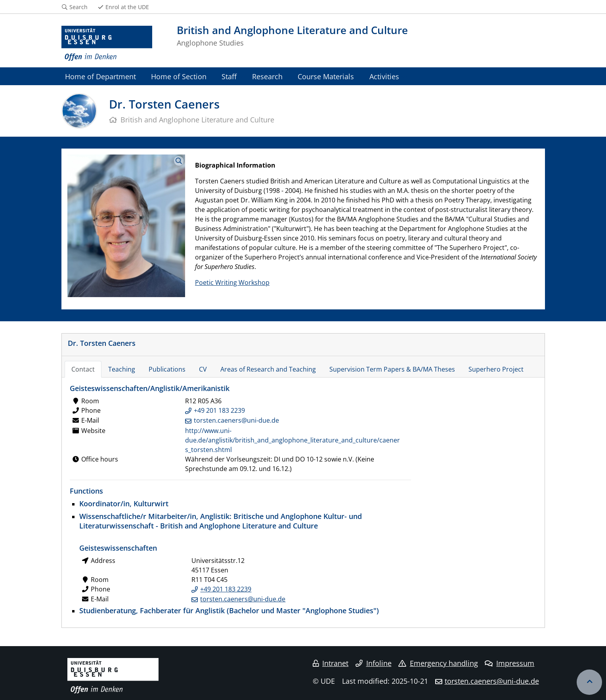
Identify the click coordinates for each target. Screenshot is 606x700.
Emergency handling (438, 663)
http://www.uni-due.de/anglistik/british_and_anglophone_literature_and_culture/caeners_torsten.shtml (292, 440)
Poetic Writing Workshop (232, 282)
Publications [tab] (167, 369)
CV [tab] (203, 369)
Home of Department (100, 76)
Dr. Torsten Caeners (102, 343)
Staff (229, 76)
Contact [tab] (83, 369)
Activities (384, 76)
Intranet (331, 663)
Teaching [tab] (122, 369)
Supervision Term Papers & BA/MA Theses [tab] (392, 369)
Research (267, 76)
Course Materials (326, 76)
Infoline (374, 663)
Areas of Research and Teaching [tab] (268, 369)
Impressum (509, 663)
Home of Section (179, 76)
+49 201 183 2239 (219, 410)
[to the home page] (107, 44)
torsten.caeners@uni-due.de (236, 420)
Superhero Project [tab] (496, 369)
